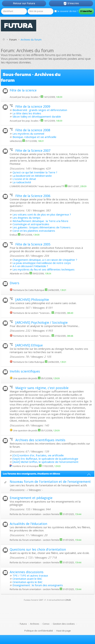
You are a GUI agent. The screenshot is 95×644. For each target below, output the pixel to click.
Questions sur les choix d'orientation (38, 549)
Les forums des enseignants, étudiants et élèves (31, 474)
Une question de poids (25, 378)
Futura (23, 624)
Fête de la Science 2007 (33, 150)
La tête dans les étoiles (27, 113)
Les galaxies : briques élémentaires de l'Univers (41, 227)
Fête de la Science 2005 (33, 244)
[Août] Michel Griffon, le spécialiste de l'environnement (45, 462)
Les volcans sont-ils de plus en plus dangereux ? (42, 214)
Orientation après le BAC (28, 582)
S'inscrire (71, 4)
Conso (46, 624)
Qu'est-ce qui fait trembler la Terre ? (35, 172)
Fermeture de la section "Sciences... (32, 313)
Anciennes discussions (27, 572)
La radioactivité (22, 182)
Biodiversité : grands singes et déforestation (40, 110)
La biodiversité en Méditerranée (32, 176)
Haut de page (64, 631)
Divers (14, 283)
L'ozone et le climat (24, 179)
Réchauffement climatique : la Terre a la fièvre (40, 221)
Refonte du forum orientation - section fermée (34, 514)
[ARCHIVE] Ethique (29, 345)
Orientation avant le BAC (27, 579)
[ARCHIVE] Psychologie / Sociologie (41, 322)
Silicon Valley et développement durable (37, 116)
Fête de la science (23, 90)
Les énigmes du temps (26, 218)
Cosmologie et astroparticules (31, 224)
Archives (35, 624)
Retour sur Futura (24, 3)
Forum (13, 40)
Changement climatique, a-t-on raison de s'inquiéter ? (45, 260)
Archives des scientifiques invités (40, 440)
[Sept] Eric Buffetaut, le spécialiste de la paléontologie (45, 459)
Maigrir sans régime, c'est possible (42, 388)
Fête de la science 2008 (33, 130)
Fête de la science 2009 (33, 106)
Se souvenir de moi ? (66, 11)
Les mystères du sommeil (28, 134)
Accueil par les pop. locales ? (25, 97)
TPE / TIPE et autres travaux (30, 575)
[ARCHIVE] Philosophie (32, 300)
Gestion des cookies (64, 624)
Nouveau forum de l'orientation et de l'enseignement (50, 482)
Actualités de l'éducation (28, 524)
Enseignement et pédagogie (31, 498)
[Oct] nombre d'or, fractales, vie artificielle (38, 455)
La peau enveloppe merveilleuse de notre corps (42, 263)
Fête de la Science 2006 (33, 196)
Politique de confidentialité (39, 631)
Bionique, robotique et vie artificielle (34, 137)
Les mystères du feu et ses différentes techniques (44, 269)
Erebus (14, 235)
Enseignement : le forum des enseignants (38, 585)
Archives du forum (31, 40)
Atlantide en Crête (19, 273)
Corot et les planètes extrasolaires (34, 231)
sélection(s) (16, 141)
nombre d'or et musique (26, 466)
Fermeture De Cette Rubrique (29, 290)
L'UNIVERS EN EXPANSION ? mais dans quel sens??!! (37, 186)
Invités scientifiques (25, 371)
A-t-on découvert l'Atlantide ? (30, 266)
